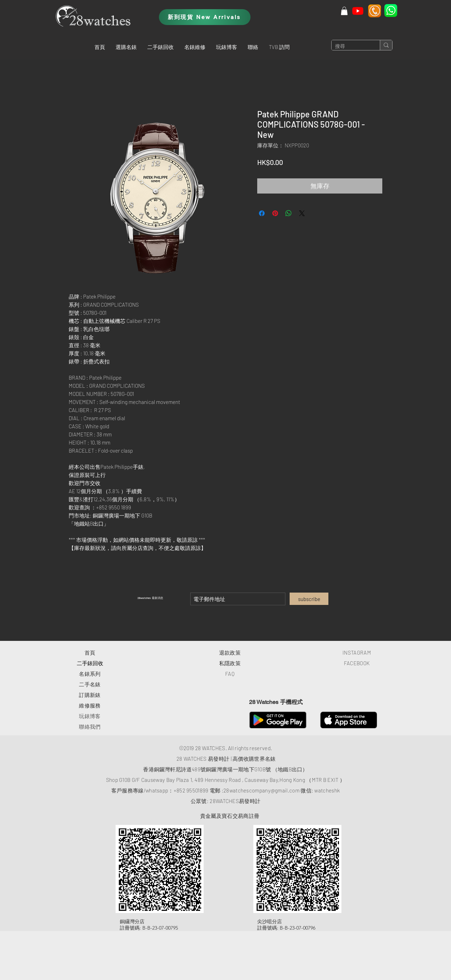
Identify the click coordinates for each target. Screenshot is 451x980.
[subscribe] (309, 599)
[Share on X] (302, 213)
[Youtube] (358, 11)
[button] (126, 47)
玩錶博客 (90, 716)
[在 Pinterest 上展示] (275, 213)
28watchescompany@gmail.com (261, 790)
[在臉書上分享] (262, 213)
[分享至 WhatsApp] (289, 213)
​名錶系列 (90, 674)
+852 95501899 (191, 790)
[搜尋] (350, 47)
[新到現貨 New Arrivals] (205, 17)
